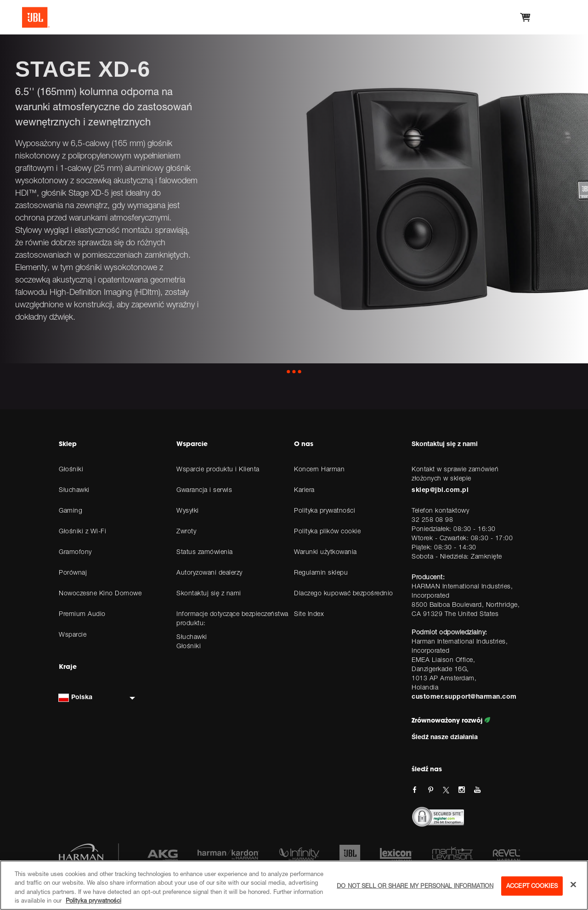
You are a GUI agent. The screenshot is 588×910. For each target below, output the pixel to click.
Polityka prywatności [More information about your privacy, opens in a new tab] (93, 900)
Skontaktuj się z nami (445, 444)
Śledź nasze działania (445, 737)
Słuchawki (192, 636)
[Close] (573, 884)
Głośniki (189, 646)
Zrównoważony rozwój (451, 720)
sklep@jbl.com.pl (440, 489)
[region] (294, 885)
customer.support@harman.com (464, 696)
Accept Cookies (532, 886)
